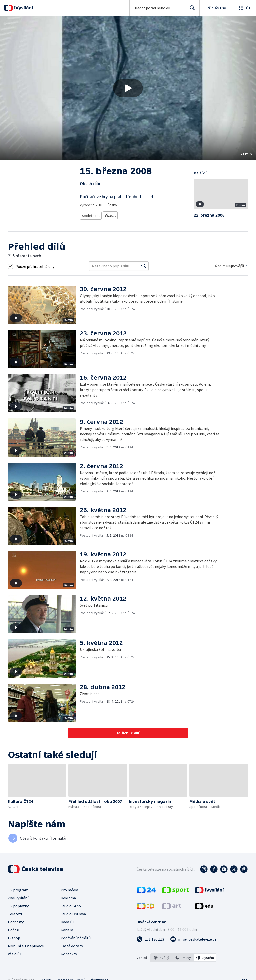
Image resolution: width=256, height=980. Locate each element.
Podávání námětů (76, 938)
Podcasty (16, 922)
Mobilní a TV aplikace (26, 946)
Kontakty (69, 954)
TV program (18, 890)
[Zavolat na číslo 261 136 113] (150, 939)
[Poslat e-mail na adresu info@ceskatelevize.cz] (193, 939)
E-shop (14, 938)
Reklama (68, 898)
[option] (161, 958)
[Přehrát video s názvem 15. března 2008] (128, 88)
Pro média (69, 890)
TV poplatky (18, 906)
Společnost (90, 215)
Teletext (15, 914)
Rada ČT (68, 922)
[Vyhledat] (144, 266)
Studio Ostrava (73, 914)
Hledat (191, 10)
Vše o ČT (15, 954)
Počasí (14, 930)
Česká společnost (116, 215)
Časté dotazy (72, 946)
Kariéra (67, 930)
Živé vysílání (18, 898)
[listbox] (183, 958)
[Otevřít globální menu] (244, 8)
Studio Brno (71, 906)
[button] (128, 88)
